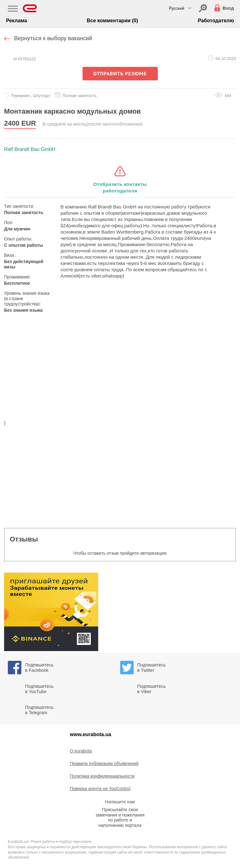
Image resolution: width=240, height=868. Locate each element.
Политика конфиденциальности (102, 776)
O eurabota (81, 751)
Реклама (16, 21)
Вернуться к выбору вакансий (53, 38)
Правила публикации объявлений (104, 763)
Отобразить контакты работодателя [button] (120, 187)
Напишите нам (120, 802)
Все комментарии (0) (112, 21)
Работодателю (216, 21)
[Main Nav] (13, 9)
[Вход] (203, 8)
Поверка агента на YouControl (100, 789)
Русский (177, 8)
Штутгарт (42, 96)
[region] (120, 368)
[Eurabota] (30, 8)
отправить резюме (120, 73)
